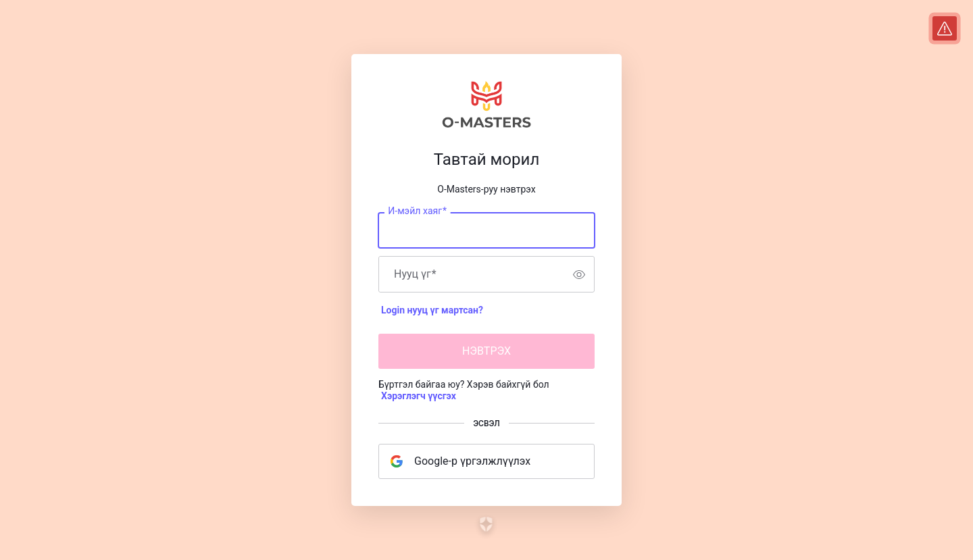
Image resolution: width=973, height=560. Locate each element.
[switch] (579, 274)
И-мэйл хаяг (417, 211)
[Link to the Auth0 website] (487, 524)
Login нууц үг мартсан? (432, 310)
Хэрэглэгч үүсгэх (419, 396)
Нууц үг (415, 274)
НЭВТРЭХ (487, 351)
